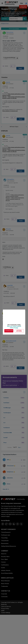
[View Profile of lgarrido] (8, 82)
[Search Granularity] (5, 19)
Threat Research (6, 532)
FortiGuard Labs (6, 535)
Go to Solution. (16, 29)
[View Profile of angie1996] (10, 285)
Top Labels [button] (24, 393)
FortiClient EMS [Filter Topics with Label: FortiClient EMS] (8, 433)
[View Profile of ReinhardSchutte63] (11, 341)
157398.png (7, 267)
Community (4, 597)
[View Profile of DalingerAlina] (11, 179)
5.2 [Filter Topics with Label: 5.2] (4, 418)
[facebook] (3, 524)
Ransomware (5, 543)
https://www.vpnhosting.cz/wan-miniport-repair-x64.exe (15, 196)
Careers (3, 562)
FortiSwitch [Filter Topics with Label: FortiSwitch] (7, 428)
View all (5, 489)
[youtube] (10, 524)
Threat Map (4, 538)
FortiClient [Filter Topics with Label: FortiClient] (6, 403)
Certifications (5, 565)
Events (3, 568)
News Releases (5, 581)
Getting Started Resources (9, 546)
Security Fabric (5, 557)
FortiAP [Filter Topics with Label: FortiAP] (6, 438)
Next (19, 447)
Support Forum (5, 23)
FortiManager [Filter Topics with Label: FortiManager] (7, 408)
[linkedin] (14, 524)
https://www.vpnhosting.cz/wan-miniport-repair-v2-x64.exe (15, 199)
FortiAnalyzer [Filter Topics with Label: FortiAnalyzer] (7, 413)
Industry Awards (6, 570)
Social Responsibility (7, 573)
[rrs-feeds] (21, 524)
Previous (10, 447)
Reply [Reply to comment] (21, 119)
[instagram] (18, 524)
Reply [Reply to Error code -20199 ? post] (20, 68)
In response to (12, 183)
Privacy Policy (5, 608)
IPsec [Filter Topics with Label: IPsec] (5, 443)
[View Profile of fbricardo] (8, 229)
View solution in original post (10, 111)
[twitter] (6, 524)
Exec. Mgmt (4, 559)
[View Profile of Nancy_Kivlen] (10, 32)
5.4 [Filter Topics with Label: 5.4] (4, 423)
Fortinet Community (11, 3)
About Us (4, 554)
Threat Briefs (5, 541)
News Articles (5, 584)
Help (21, 3)
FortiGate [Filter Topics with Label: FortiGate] (6, 398)
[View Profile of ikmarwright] (9, 313)
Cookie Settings (6, 613)
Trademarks (5, 586)
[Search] (25, 19)
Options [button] (27, 24)
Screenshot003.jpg (10, 58)
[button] (12, 66)
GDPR (3, 611)
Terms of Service (6, 606)
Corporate (4, 594)
